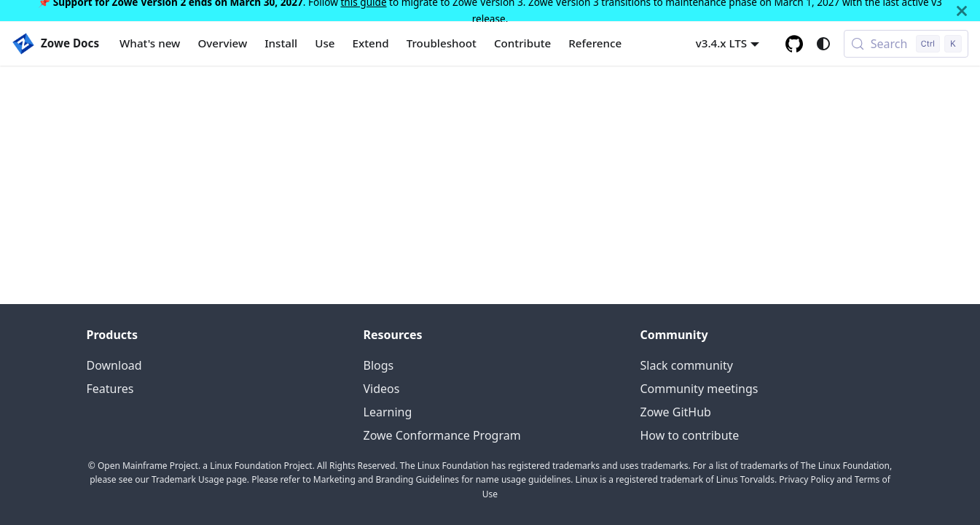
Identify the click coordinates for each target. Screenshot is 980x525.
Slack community (687, 365)
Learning (388, 412)
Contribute (522, 43)
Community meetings (699, 389)
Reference (595, 43)
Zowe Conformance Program (442, 435)
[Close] (962, 11)
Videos (382, 389)
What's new (150, 43)
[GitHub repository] (794, 44)
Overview (222, 43)
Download (114, 365)
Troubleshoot (442, 43)
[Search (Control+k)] (906, 44)
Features (110, 389)
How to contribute (690, 435)
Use (325, 43)
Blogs (379, 365)
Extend (371, 43)
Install (281, 43)
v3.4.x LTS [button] (722, 43)
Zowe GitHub (676, 412)
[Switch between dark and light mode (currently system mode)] (823, 44)
